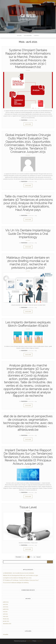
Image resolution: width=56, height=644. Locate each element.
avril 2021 (5, 614)
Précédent (18, 557)
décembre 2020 (7, 624)
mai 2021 (5, 612)
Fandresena (24, 120)
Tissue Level (28, 507)
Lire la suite (28, 124)
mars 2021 (6, 616)
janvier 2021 (6, 621)
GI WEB (28, 16)
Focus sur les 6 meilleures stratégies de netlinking (16, 583)
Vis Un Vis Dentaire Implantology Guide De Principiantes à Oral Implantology (28, 234)
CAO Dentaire (28, 36)
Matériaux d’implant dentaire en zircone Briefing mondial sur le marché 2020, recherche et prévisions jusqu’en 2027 (28, 263)
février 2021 (6, 619)
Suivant (38, 557)
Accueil (19, 36)
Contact (36, 36)
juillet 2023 (6, 609)
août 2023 (6, 607)
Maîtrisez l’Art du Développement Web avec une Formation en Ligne (20, 575)
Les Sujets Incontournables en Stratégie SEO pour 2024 (17, 578)
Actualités (28, 70)
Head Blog (40, 641)
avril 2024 (5, 604)
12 (34, 557)
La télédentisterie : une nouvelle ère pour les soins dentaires (18, 573)
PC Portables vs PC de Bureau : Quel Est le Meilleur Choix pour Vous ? (21, 580)
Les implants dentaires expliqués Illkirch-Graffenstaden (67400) (28, 324)
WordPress (29, 641)
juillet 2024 (6, 602)
